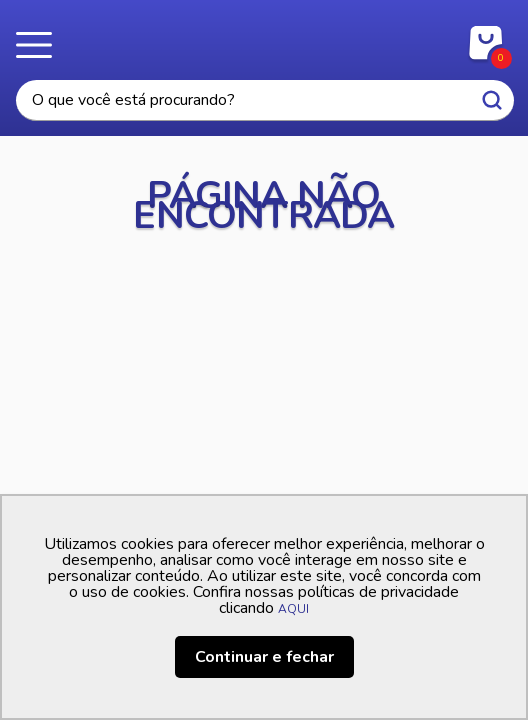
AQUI (293, 609)
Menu (40, 45)
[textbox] (265, 100)
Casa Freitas (264, 38)
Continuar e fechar (264, 657)
